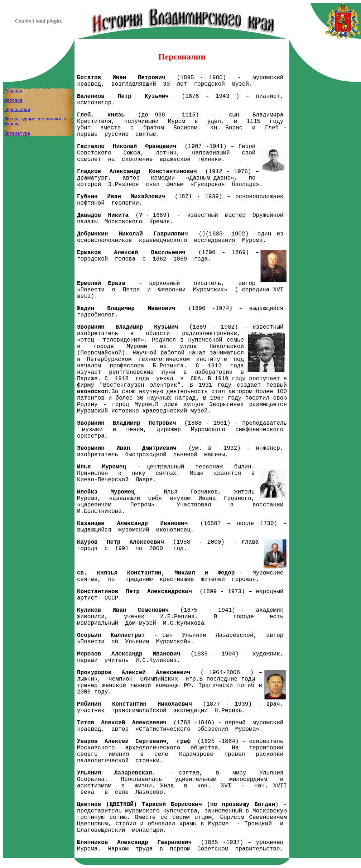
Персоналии (17, 110)
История (13, 101)
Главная (13, 91)
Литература (17, 134)
